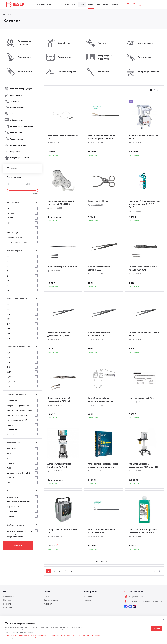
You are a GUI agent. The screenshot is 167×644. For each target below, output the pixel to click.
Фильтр (22, 168)
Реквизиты (48, 604)
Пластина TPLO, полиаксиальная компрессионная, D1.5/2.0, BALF (144, 204)
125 (9, 319)
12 (8, 266)
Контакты (114, 4)
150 (9, 329)
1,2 (8, 353)
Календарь (89, 596)
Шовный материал (67, 72)
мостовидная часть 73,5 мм (19, 420)
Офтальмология (146, 43)
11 (8, 261)
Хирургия (102, 43)
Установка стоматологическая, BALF (144, 137)
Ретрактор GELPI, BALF (99, 201)
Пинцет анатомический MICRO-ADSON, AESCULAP (144, 268)
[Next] (159, 571)
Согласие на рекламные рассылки (88, 635)
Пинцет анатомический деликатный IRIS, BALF (59, 334)
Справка (48, 592)
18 (8, 290)
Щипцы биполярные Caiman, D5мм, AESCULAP (102, 531)
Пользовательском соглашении (47, 638)
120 (9, 314)
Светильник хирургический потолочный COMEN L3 (61, 203)
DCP (9, 208)
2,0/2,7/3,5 (12, 382)
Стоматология (145, 57)
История (7, 600)
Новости (7, 604)
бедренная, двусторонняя (18, 406)
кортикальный (13, 506)
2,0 (8, 367)
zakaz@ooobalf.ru (135, 597)
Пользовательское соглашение (63, 635)
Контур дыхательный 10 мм (142, 398)
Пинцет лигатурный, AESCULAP (62, 267)
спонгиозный (13, 511)
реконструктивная (15, 237)
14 (8, 276)
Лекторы (88, 600)
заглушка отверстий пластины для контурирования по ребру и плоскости (20, 534)
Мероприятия (102, 4)
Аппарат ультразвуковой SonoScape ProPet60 (59, 465)
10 (8, 256)
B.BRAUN (11, 463)
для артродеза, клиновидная (19, 410)
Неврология (104, 72)
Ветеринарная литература (105, 57)
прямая (10, 425)
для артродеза (13, 233)
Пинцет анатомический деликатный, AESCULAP (59, 400)
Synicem (11, 478)
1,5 (8, 357)
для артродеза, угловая (17, 415)
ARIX (9, 454)
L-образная (12, 401)
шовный (11, 516)
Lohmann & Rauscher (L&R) (19, 473)
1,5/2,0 (10, 362)
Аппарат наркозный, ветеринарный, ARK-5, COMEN (143, 465)
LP (8, 228)
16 (8, 281)
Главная (6, 14)
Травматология (25, 72)
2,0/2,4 (10, 372)
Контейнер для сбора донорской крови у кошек (101, 400)
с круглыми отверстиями (18, 242)
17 (8, 285)
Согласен (156, 628)
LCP (9, 223)
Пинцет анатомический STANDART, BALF (99, 334)
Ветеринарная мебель (149, 72)
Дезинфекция (64, 43)
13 (8, 271)
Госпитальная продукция (24, 43)
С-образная (12, 430)
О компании (9, 596)
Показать (18, 545)
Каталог (91, 4)
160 (9, 334)
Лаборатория (24, 57)
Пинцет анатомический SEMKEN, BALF (99, 268)
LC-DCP (10, 218)
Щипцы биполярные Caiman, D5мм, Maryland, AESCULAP (102, 137)
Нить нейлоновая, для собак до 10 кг (63, 137)
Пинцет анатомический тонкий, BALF (144, 334)
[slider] (8, 191)
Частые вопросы (51, 600)
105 (9, 309)
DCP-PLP (11, 213)
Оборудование (65, 57)
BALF (9, 468)
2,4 (8, 386)
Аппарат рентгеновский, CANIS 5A (62, 531)
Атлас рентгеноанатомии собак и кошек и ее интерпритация (103, 465)
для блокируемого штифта (18, 502)
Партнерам (8, 608)
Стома (10, 483)
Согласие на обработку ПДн (40, 635)
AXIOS (10, 458)
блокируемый (13, 497)
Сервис (82, 4)
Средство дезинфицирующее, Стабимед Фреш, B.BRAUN (143, 531)
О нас (6, 592)
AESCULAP (11, 449)
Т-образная (12, 434)
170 (9, 338)
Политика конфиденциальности (17, 635)
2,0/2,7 (10, 377)
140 (9, 324)
